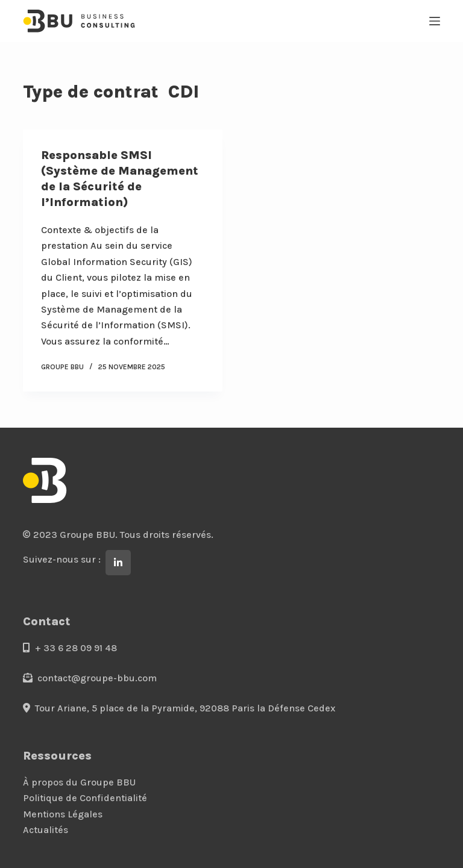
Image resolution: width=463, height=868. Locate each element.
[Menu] (435, 21)
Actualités (46, 830)
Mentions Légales (63, 814)
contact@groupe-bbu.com (90, 678)
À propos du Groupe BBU (79, 782)
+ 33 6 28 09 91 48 (70, 648)
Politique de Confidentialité (85, 798)
